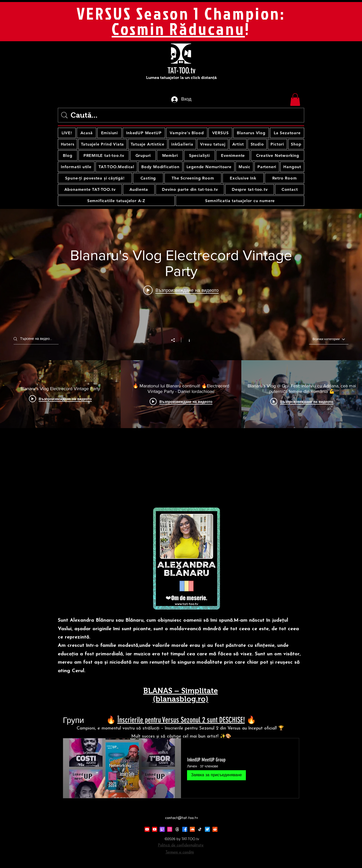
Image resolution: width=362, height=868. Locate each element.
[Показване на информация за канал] (187, 340)
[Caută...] (182, 115)
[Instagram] (170, 829)
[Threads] (177, 829)
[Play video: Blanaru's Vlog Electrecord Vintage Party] (181, 290)
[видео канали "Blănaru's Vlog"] (181, 394)
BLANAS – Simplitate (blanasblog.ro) (181, 695)
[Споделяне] (175, 340)
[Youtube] (147, 829)
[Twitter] (207, 829)
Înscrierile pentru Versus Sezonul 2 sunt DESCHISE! (181, 720)
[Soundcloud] (192, 829)
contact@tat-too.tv (182, 818)
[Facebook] (185, 829)
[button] (295, 100)
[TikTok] (200, 829)
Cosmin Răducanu (178, 29)
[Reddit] (215, 829)
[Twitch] (162, 829)
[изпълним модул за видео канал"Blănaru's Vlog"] (181, 318)
